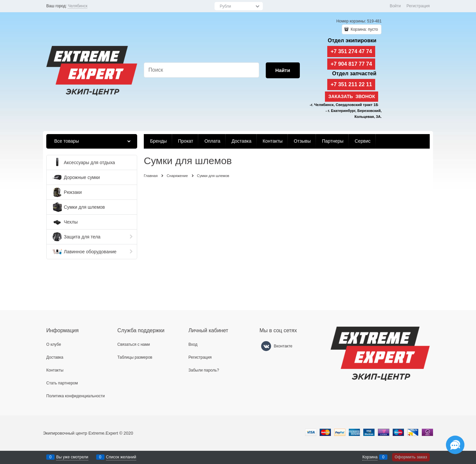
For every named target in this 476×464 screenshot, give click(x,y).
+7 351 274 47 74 (351, 51)
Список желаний (121, 457)
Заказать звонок (352, 96)
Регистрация (418, 6)
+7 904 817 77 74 (351, 64)
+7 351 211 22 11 (351, 84)
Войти (395, 6)
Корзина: (364, 29)
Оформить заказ (411, 457)
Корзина (370, 457)
